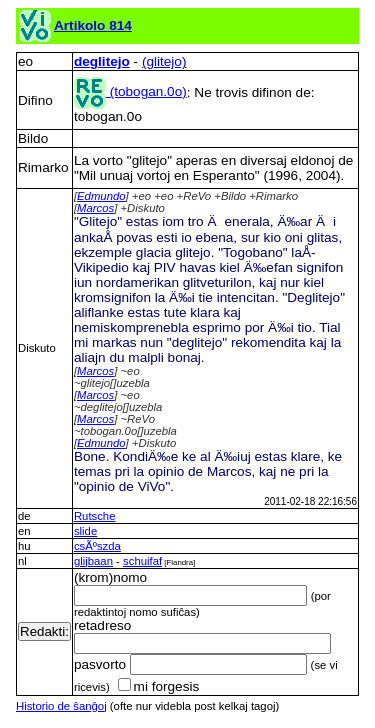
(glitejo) (164, 61)
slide (85, 531)
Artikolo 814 (93, 25)
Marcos (95, 208)
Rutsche (95, 516)
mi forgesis (159, 686)
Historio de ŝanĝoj (61, 706)
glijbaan (93, 561)
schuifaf (142, 561)
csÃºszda (97, 546)
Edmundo (101, 196)
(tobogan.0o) (130, 91)
